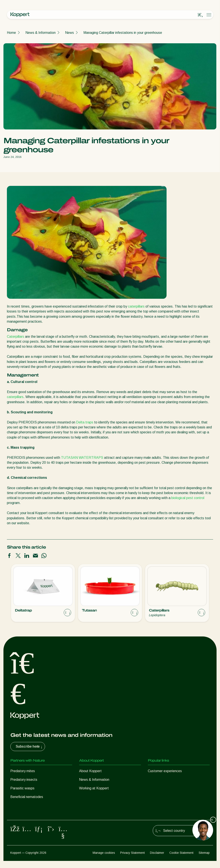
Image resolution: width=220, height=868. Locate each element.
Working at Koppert (94, 788)
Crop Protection (22, 814)
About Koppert (90, 771)
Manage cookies (104, 860)
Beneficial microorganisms (30, 805)
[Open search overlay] (200, 15)
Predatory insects (24, 780)
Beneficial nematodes (27, 797)
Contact (85, 797)
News (69, 33)
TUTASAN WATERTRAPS (82, 458)
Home (11, 33)
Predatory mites (23, 771)
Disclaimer (157, 860)
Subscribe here (29, 747)
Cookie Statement (181, 860)
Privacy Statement (133, 860)
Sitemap (204, 860)
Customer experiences (165, 771)
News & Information (41, 33)
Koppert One (158, 780)
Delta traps (85, 422)
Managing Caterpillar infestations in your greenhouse (123, 33)
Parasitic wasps (22, 788)
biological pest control (188, 498)
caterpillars (136, 306)
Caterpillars (16, 337)
